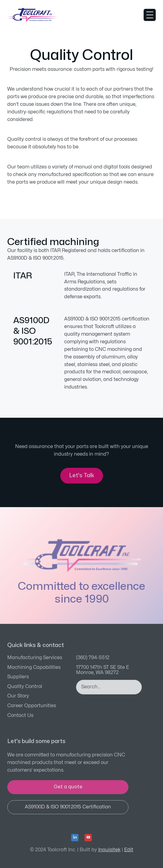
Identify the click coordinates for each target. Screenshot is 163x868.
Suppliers (18, 677)
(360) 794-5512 (93, 658)
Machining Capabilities (34, 667)
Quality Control (25, 686)
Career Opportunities (32, 706)
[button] (150, 15)
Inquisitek (109, 850)
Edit (129, 850)
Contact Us (20, 715)
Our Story (18, 696)
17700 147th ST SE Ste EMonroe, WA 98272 (103, 670)
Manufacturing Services (35, 658)
